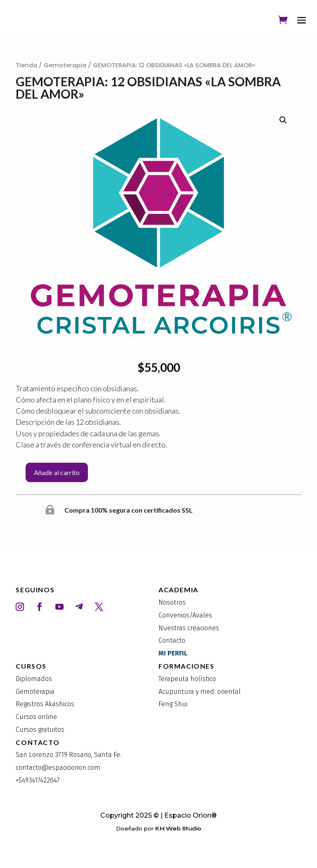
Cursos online (36, 717)
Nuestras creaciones (189, 628)
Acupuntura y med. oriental (200, 692)
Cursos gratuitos (40, 730)
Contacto (172, 640)
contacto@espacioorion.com (58, 767)
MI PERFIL (173, 653)
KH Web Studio (178, 829)
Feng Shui (173, 704)
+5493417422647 (38, 780)
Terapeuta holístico (187, 679)
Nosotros (172, 602)
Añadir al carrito (57, 472)
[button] (283, 120)
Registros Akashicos (45, 704)
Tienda (26, 65)
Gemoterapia (65, 65)
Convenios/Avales (185, 615)
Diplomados (34, 679)
